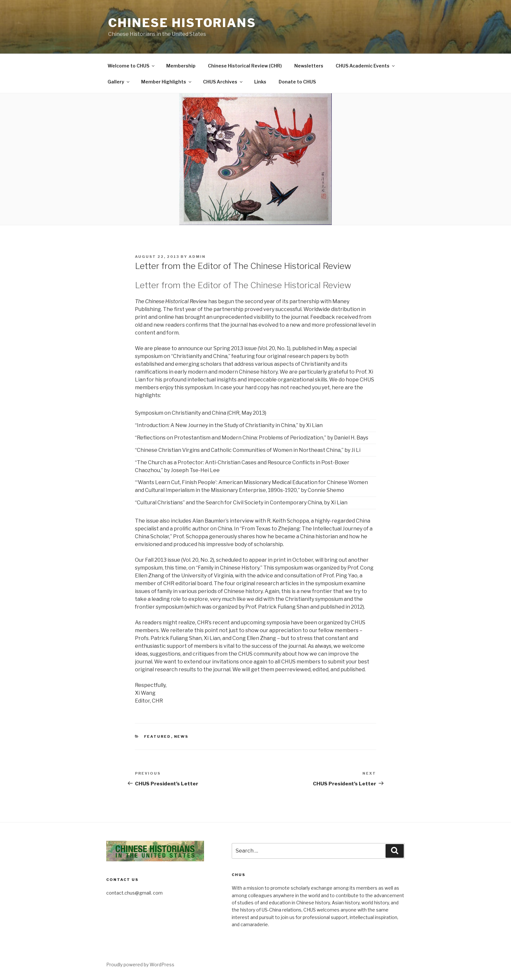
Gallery (119, 82)
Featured (158, 736)
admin (197, 257)
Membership (181, 66)
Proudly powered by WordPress (140, 965)
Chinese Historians (182, 23)
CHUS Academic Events (366, 66)
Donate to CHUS (297, 82)
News (181, 736)
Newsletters (309, 66)
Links (260, 82)
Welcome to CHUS (131, 66)
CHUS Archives (223, 82)
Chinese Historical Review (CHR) (245, 66)
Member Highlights (167, 82)
